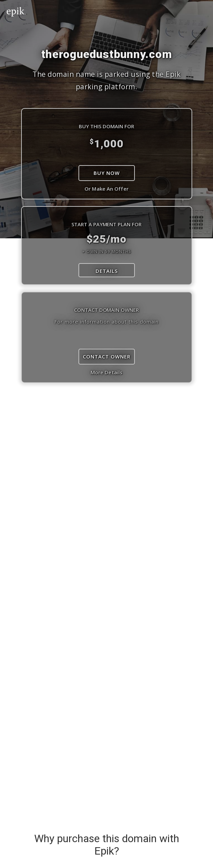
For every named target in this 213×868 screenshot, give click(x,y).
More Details (106, 372)
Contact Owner (107, 356)
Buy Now (107, 173)
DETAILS (107, 271)
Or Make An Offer (106, 189)
